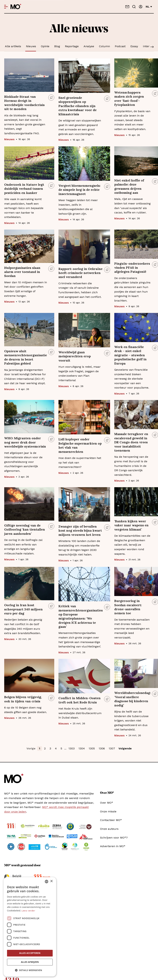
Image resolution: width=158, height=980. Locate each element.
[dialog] (30, 927)
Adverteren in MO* (113, 846)
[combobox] (47, 882)
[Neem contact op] (127, 7)
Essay (134, 46)
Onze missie (108, 811)
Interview (149, 46)
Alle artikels (13, 46)
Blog (57, 46)
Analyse (89, 46)
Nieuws (31, 46)
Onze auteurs (109, 829)
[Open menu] (6, 7)
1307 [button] (112, 748)
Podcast (120, 46)
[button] (30, 970)
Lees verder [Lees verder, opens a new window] (28, 911)
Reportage (72, 46)
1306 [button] (102, 748)
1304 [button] (82, 748)
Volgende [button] (125, 748)
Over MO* (107, 803)
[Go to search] (134, 7)
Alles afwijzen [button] (30, 962)
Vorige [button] (31, 748)
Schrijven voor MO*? (114, 838)
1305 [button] (92, 748)
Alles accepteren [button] (30, 953)
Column (104, 46)
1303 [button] (72, 748)
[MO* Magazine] (16, 7)
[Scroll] (152, 47)
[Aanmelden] (141, 7)
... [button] (65, 748)
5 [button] (61, 748)
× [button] (51, 881)
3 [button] (50, 748)
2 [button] (45, 748)
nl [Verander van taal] (149, 7)
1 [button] (40, 748)
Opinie (45, 46)
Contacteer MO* (111, 820)
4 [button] (56, 748)
